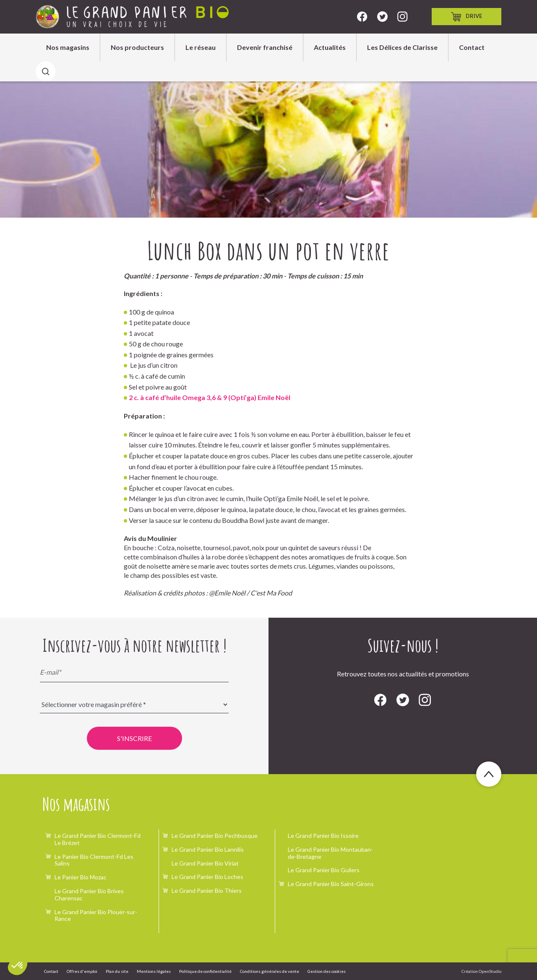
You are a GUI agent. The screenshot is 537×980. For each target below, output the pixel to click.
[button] (18, 966)
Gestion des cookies (327, 971)
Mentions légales (154, 971)
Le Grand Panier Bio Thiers (207, 890)
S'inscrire (134, 738)
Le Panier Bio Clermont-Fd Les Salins (94, 860)
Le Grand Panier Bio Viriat (205, 863)
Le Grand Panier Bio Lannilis (208, 849)
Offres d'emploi (82, 971)
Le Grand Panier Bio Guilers (324, 870)
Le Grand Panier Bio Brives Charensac (89, 894)
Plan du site (117, 971)
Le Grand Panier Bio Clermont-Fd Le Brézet (98, 839)
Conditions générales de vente (270, 971)
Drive (467, 17)
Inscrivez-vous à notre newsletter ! (134, 645)
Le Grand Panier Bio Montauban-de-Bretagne (330, 853)
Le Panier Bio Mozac (81, 877)
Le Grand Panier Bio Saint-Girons (331, 884)
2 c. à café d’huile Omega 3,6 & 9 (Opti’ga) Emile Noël (210, 397)
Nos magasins (68, 47)
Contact (472, 47)
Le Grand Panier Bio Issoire (323, 836)
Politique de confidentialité (205, 971)
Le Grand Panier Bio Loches (207, 877)
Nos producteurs (137, 47)
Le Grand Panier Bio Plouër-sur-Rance (96, 915)
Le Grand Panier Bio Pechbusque (215, 836)
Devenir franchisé (265, 47)
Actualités (330, 47)
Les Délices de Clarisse (402, 47)
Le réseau (201, 47)
